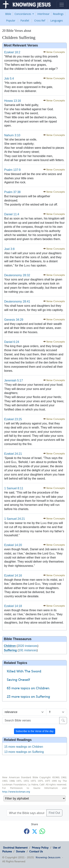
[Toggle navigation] (62, 5)
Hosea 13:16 (13, 101)
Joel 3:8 (9, 249)
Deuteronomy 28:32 (17, 275)
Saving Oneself (18, 680)
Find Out (54, 813)
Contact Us (36, 851)
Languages (57, 20)
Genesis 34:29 (14, 320)
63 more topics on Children (28, 688)
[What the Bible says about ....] (27, 813)
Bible (8, 14)
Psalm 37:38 (12, 192)
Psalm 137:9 (12, 170)
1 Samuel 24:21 (15, 519)
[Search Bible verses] (31, 721)
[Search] (63, 721)
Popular (11, 20)
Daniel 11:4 (12, 214)
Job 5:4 (9, 79)
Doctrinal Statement (15, 848)
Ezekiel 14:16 (13, 576)
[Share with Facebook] (27, 831)
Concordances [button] (23, 14)
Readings (58, 14)
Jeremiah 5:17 (14, 380)
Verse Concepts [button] (55, 52)
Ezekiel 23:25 (13, 419)
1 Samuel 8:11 (14, 488)
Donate (21, 851)
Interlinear (43, 14)
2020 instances (28, 646)
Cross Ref (40, 20)
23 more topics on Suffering (28, 697)
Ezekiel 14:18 (13, 606)
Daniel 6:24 (12, 342)
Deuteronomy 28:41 (17, 301)
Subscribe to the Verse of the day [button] (35, 731)
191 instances (28, 650)
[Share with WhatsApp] (42, 831)
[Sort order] (57, 712)
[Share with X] (35, 831)
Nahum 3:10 (12, 135)
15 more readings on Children (24, 747)
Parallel (25, 20)
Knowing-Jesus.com (48, 857)
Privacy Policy (40, 848)
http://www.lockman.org (16, 792)
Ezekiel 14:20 (13, 545)
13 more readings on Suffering (24, 752)
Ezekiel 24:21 (13, 454)
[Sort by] (24, 712)
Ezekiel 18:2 (12, 52)
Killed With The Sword (24, 671)
